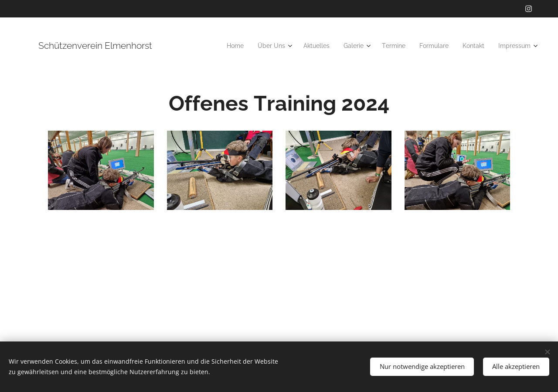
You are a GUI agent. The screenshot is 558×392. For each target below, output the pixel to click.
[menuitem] (239, 46)
